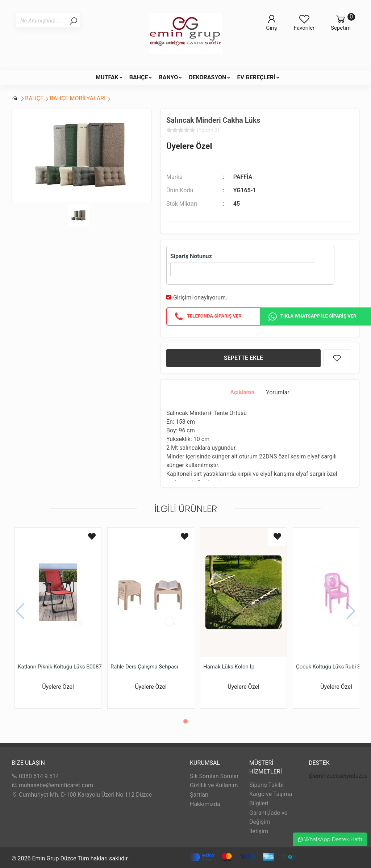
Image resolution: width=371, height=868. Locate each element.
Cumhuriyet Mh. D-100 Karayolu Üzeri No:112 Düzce (82, 795)
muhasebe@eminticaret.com (52, 785)
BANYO (168, 77)
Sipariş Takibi (266, 785)
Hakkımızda (205, 804)
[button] (185, 721)
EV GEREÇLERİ (256, 77)
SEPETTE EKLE (243, 358)
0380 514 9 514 (35, 776)
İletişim (259, 831)
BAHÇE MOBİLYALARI (78, 98)
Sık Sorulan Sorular (214, 776)
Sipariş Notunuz (191, 256)
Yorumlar (278, 392)
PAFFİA (243, 177)
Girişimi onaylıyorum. (200, 297)
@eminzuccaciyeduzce (338, 776)
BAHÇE (139, 77)
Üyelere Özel (189, 146)
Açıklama (242, 392)
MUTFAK (107, 77)
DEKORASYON (207, 77)
